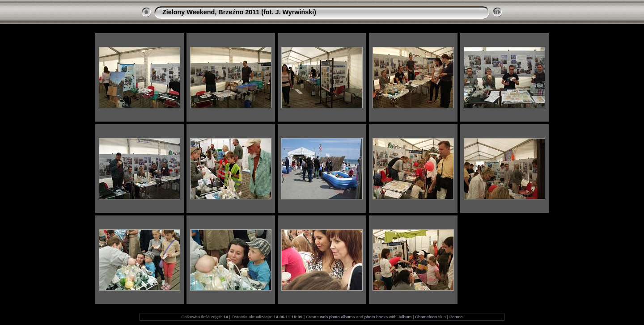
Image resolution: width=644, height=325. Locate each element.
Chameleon (426, 317)
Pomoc (456, 317)
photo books (376, 317)
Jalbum (405, 317)
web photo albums (337, 317)
